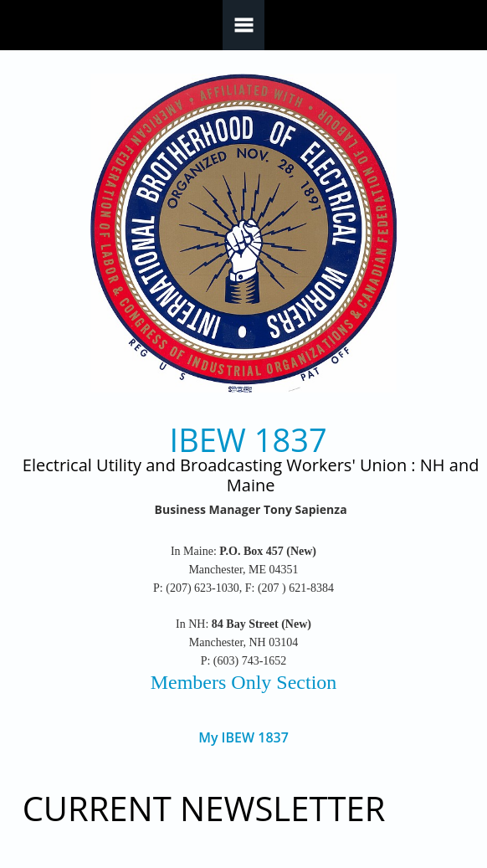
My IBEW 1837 (243, 738)
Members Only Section (244, 682)
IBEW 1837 (249, 440)
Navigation (243, 25)
